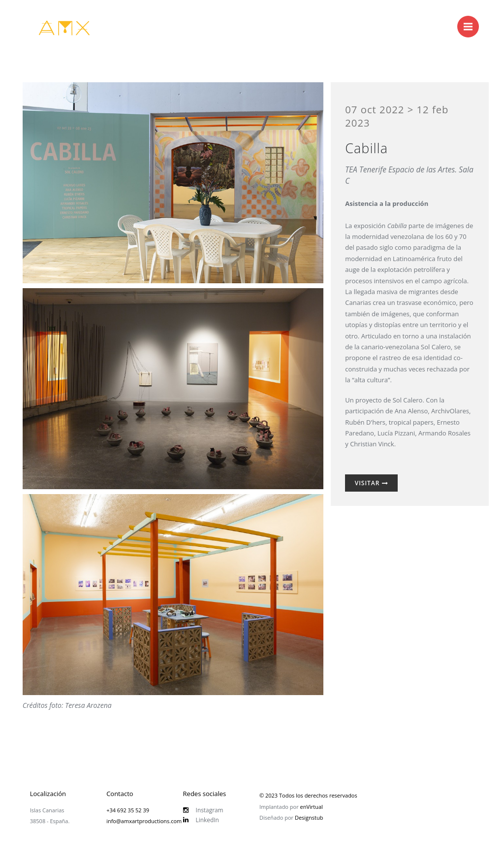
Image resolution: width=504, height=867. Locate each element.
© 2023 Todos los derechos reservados (308, 795)
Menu (471, 22)
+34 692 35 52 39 (128, 810)
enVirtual (312, 807)
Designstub (309, 817)
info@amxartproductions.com (144, 821)
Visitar (372, 483)
